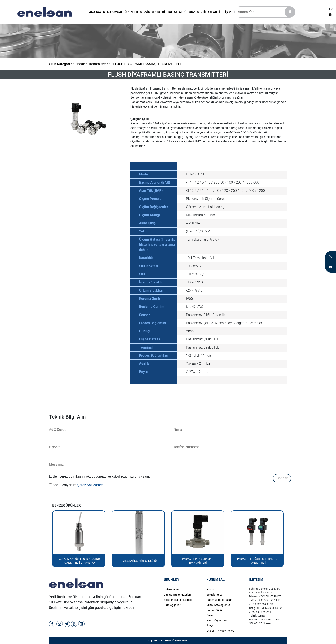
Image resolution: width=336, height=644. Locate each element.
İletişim (225, 12)
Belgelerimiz (214, 595)
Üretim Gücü (214, 610)
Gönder (282, 478)
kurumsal (115, 12)
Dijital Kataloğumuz (218, 605)
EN (330, 15)
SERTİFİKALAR (207, 12)
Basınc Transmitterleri (177, 595)
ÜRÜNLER (131, 12)
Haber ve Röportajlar (219, 600)
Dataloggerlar (172, 605)
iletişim (211, 625)
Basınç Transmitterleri (94, 64)
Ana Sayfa (97, 12)
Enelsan (211, 589)
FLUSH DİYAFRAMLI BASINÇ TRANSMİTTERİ (147, 64)
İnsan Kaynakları (217, 620)
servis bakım (150, 12)
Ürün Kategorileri (62, 64)
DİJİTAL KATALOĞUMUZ (178, 12)
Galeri (210, 615)
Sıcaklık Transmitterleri (178, 600)
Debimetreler (172, 589)
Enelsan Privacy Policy (220, 631)
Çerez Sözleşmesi (91, 485)
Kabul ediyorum (65, 485)
